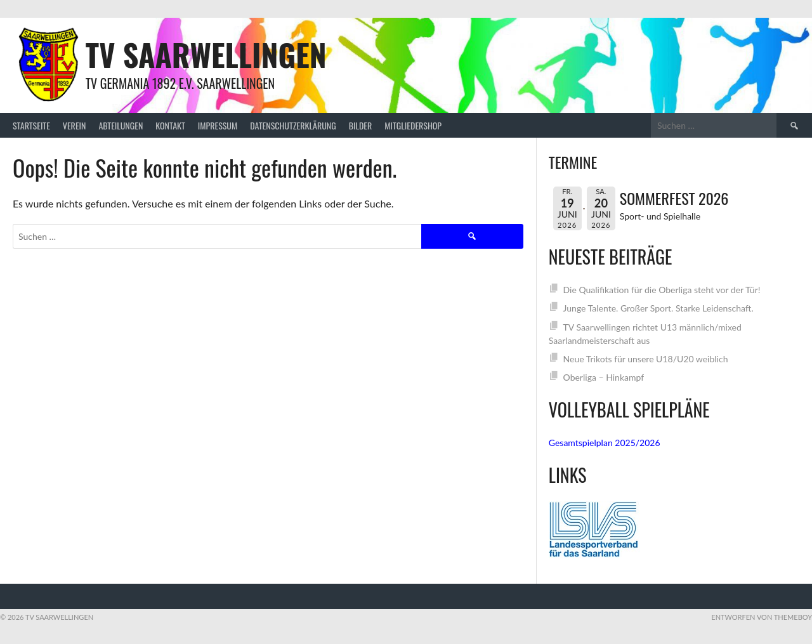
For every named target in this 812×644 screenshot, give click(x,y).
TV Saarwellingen (206, 54)
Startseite (31, 125)
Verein (75, 125)
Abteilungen (121, 125)
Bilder (361, 125)
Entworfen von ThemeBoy (762, 617)
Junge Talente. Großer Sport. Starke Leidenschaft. (658, 308)
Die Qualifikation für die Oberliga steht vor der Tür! (662, 290)
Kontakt (170, 125)
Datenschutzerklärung (293, 125)
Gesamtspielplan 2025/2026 (605, 443)
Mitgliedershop (413, 125)
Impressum (218, 125)
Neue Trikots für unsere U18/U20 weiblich (646, 359)
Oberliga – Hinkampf (604, 377)
